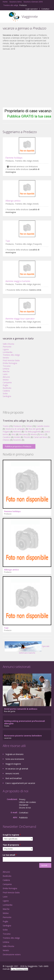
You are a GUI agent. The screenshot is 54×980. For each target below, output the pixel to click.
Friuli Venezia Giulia (11, 360)
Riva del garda (35, 429)
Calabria (6, 391)
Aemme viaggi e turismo (18, 281)
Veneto (6, 358)
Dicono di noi (25, 808)
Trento (6, 426)
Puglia (5, 385)
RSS (23, 975)
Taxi (8, 241)
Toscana (7, 366)
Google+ (9, 975)
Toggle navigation (5, 17)
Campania (7, 382)
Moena (34, 434)
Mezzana (23, 434)
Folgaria (6, 432)
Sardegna (7, 396)
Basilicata (7, 388)
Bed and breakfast (14, 778)
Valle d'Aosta (8, 344)
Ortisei (29, 426)
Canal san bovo (40, 437)
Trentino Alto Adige (11, 355)
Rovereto (17, 440)
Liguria (6, 349)
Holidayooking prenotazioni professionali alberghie (24, 722)
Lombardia (8, 352)
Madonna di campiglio (15, 429)
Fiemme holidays (14, 158)
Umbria (6, 369)
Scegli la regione (12, 835)
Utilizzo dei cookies (27, 802)
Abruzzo (6, 377)
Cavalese (7, 437)
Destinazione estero (12, 954)
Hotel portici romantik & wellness (21, 709)
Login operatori (32, 9)
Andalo (17, 437)
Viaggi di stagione (13, 764)
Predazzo (17, 426)
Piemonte (7, 347)
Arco (42, 434)
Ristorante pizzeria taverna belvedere (23, 736)
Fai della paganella (33, 432)
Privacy (22, 799)
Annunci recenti (12, 773)
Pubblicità (23, 818)
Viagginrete (30, 16)
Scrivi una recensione (15, 759)
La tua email (10, 855)
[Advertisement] (26, 79)
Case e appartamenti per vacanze (20, 783)
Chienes (6, 440)
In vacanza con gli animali (17, 769)
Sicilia (5, 393)
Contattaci (45, 9)
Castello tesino (43, 426)
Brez (14, 434)
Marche (6, 371)
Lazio (5, 374)
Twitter (16, 975)
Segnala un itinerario (14, 754)
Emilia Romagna (10, 363)
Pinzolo (27, 437)
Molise (6, 380)
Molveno (17, 432)
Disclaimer (24, 805)
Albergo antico (13, 201)
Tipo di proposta (12, 845)
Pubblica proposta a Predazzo (18, 446)
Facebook (3, 975)
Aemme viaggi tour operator (20, 319)
